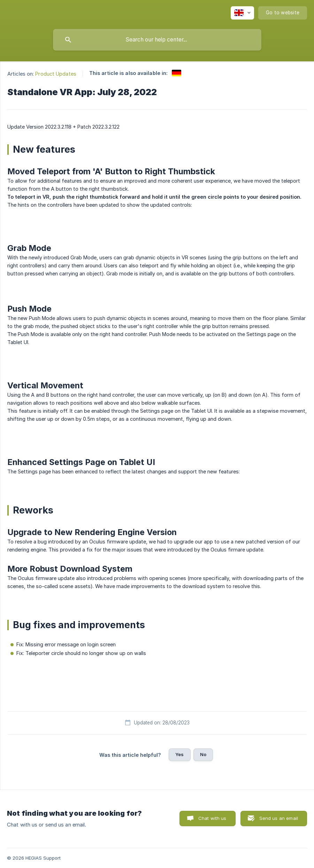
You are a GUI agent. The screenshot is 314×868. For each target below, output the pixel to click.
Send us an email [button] (279, 818)
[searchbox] (157, 40)
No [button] (203, 754)
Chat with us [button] (212, 818)
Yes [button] (179, 754)
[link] (177, 73)
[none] (242, 13)
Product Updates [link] (56, 74)
